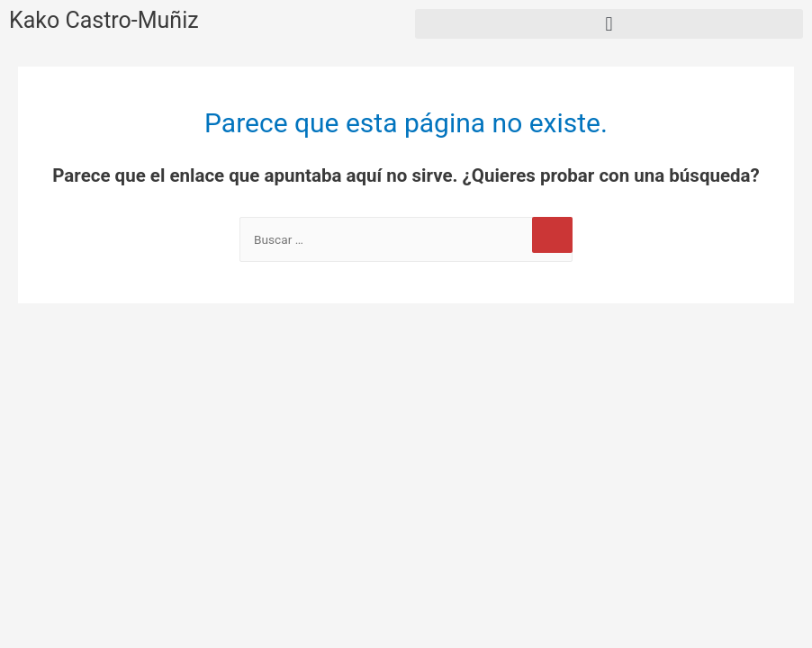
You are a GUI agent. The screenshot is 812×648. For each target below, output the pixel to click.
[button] (609, 24)
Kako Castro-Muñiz (104, 20)
